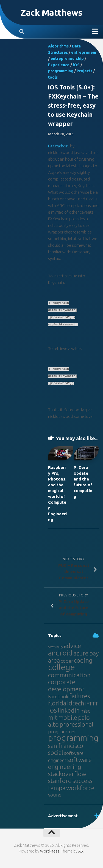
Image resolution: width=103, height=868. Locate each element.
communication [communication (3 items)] (69, 675)
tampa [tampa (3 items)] (57, 788)
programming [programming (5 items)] (73, 738)
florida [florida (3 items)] (57, 703)
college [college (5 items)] (62, 667)
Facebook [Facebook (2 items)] (58, 696)
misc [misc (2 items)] (85, 711)
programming (61, 71)
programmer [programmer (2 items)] (62, 732)
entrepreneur (84, 52)
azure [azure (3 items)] (81, 653)
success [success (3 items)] (82, 781)
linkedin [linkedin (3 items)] (69, 710)
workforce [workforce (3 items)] (80, 788)
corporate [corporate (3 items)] (62, 682)
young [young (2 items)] (55, 795)
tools (53, 77)
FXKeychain (58, 146)
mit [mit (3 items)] (53, 717)
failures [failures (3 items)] (80, 696)
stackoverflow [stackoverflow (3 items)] (67, 774)
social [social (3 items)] (56, 752)
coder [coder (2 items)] (67, 661)
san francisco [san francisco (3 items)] (66, 746)
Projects (84, 71)
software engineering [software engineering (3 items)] (70, 763)
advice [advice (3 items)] (72, 646)
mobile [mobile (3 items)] (68, 717)
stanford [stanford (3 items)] (60, 781)
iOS (76, 65)
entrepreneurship (67, 59)
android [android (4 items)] (60, 653)
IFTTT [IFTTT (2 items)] (92, 704)
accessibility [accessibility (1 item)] (55, 647)
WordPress (50, 851)
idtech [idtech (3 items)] (76, 703)
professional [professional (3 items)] (76, 724)
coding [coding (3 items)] (83, 660)
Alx (81, 851)
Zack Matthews (51, 12)
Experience (59, 65)
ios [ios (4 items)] (52, 710)
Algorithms (58, 46)
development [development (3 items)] (66, 689)
